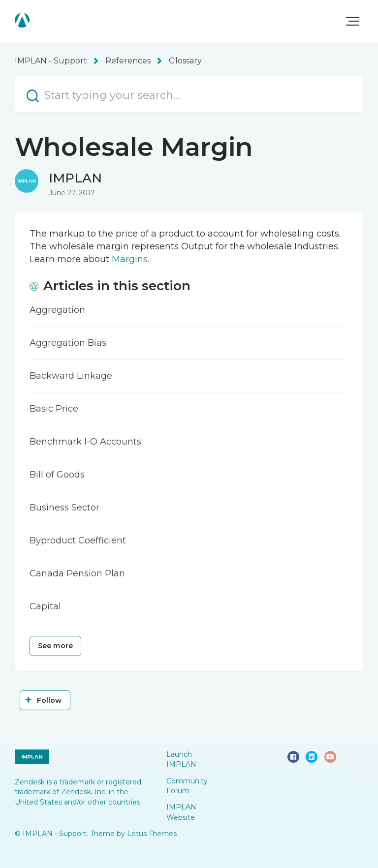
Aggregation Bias (68, 343)
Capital (45, 606)
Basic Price (54, 409)
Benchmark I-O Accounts (85, 442)
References (128, 61)
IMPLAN (75, 178)
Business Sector (64, 508)
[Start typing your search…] (189, 94)
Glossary (185, 61)
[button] (353, 21)
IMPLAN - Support (51, 61)
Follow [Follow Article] (49, 700)
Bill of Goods (57, 475)
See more (55, 646)
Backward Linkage (71, 376)
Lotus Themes (152, 834)
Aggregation (57, 310)
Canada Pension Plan (77, 573)
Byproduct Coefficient (78, 540)
